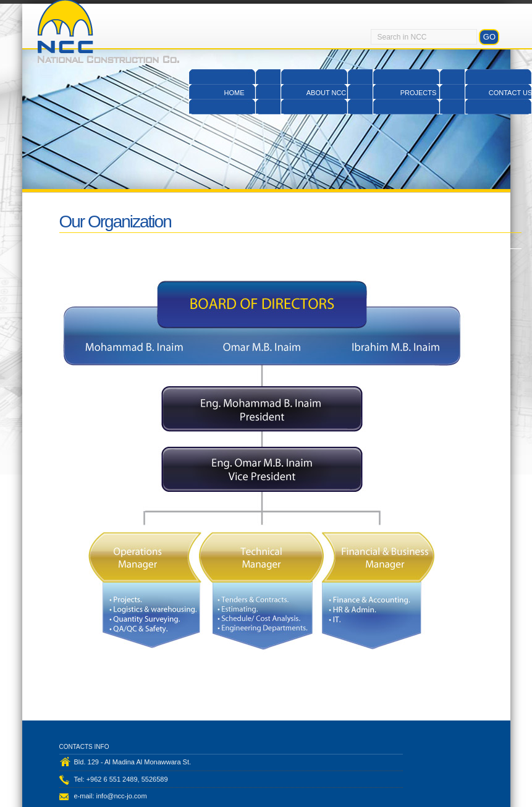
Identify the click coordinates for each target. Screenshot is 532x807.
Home (234, 93)
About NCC (327, 93)
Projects (419, 93)
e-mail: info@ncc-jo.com (111, 796)
